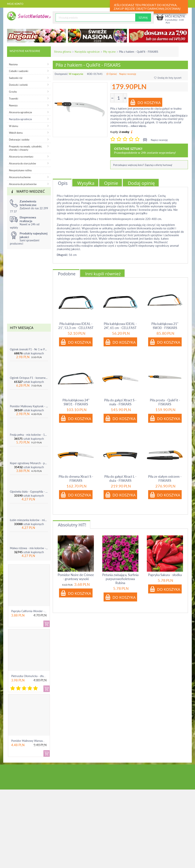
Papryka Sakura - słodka (165, 575)
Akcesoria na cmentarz (21, 157)
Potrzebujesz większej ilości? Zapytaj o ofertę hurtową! (143, 165)
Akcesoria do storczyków (22, 163)
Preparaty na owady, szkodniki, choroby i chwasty (26, 148)
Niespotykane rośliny (20, 170)
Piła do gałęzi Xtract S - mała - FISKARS (120, 402)
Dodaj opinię (141, 183)
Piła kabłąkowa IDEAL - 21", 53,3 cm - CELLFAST (76, 326)
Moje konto (15, 4)
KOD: (90, 74)
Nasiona (13, 64)
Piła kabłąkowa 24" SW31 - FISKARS (76, 402)
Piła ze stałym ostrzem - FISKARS (165, 478)
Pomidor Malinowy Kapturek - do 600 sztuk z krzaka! (29, 406)
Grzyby (13, 92)
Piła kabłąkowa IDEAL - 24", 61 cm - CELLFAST (120, 326)
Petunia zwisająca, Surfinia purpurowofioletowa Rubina (120, 579)
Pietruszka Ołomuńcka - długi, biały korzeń (36, 676)
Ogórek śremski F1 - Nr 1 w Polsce (29, 349)
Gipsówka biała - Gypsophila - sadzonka (29, 492)
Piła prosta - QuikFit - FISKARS (165, 402)
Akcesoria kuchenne (20, 177)
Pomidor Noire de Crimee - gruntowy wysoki (76, 577)
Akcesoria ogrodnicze (20, 112)
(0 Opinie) (112, 74)
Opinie (111, 183)
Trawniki (14, 99)
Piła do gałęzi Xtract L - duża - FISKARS (120, 478)
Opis (63, 183)
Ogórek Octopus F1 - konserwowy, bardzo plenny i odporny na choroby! (29, 378)
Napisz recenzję (128, 74)
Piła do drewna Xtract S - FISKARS (76, 478)
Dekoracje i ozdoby (19, 140)
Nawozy (13, 105)
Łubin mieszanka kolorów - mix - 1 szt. (29, 520)
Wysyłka (86, 183)
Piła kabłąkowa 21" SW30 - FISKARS (165, 326)
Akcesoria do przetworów (23, 184)
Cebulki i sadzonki (19, 71)
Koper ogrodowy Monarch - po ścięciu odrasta (29, 463)
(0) (145, 139)
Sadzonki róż (16, 78)
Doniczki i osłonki (18, 85)
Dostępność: (61, 74)
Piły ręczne (109, 52)
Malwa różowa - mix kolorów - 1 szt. (29, 548)
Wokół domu (16, 133)
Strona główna (63, 52)
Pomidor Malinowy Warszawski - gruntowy (36, 741)
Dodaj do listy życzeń (168, 78)
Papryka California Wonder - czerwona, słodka (38, 611)
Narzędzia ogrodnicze (87, 52)
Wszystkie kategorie (25, 51)
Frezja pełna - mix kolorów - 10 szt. (29, 435)
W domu (14, 126)
